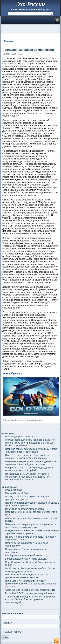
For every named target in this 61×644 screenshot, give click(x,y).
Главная (9, 41)
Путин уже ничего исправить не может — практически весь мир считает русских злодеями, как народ (31, 584)
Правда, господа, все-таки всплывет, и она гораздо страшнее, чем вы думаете (32, 532)
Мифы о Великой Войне (18, 493)
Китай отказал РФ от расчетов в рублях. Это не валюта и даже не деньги (30, 570)
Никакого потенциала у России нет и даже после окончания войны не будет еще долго (31, 463)
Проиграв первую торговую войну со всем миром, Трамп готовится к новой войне (31, 450)
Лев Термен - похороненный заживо (24, 555)
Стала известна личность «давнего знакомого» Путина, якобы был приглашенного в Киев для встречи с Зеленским (30, 443)
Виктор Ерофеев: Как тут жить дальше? (26, 559)
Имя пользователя (13, 613)
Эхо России (30, 4)
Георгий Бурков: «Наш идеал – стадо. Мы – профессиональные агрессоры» (28, 576)
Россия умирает (13, 490)
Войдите (7, 420)
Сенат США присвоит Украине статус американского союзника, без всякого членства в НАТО (31, 512)
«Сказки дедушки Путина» (19, 437)
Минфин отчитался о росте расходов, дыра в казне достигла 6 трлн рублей (29, 469)
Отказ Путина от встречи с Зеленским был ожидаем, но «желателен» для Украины (27, 457)
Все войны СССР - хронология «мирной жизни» (30, 593)
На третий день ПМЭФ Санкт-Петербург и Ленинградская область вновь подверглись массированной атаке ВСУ (28, 477)
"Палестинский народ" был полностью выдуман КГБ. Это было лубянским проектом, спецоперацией (30, 599)
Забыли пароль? (14, 632)
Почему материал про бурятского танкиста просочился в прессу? (28, 498)
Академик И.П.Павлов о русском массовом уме (30, 590)
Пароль (7, 623)
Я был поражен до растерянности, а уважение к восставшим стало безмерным (30, 526)
